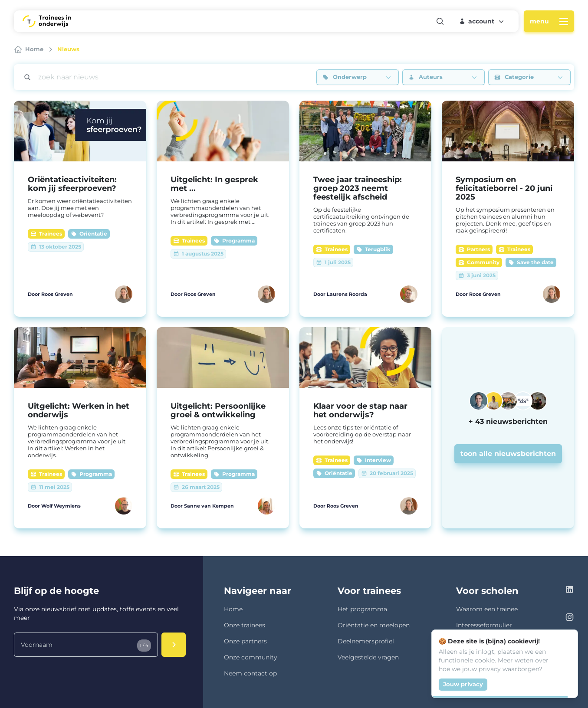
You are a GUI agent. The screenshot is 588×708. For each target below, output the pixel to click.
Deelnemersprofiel (366, 641)
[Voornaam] (86, 645)
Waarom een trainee (487, 609)
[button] (482, 21)
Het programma (362, 609)
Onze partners (245, 641)
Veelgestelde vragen (368, 657)
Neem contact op (250, 673)
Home (233, 609)
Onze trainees (245, 625)
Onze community (251, 657)
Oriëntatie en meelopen (374, 625)
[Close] (566, 641)
